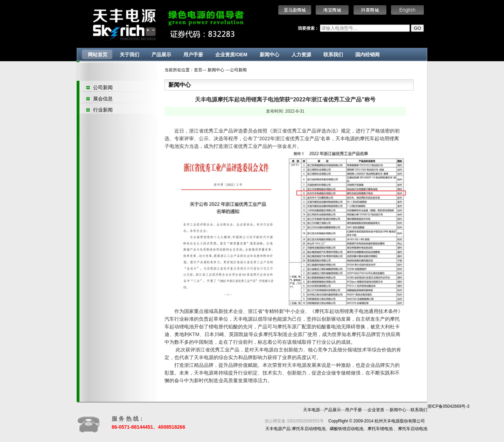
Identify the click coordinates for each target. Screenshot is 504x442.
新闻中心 (269, 55)
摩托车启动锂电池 (309, 429)
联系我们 (333, 55)
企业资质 (376, 410)
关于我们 (129, 55)
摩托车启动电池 (413, 429)
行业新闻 (103, 110)
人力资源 (301, 55)
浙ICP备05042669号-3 (448, 406)
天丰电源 (311, 410)
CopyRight (338, 421)
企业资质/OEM (231, 55)
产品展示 (161, 55)
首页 (198, 70)
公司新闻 (103, 87)
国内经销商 (367, 55)
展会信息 (103, 99)
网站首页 (98, 55)
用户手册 (193, 55)
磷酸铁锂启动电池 (346, 429)
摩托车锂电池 (380, 429)
